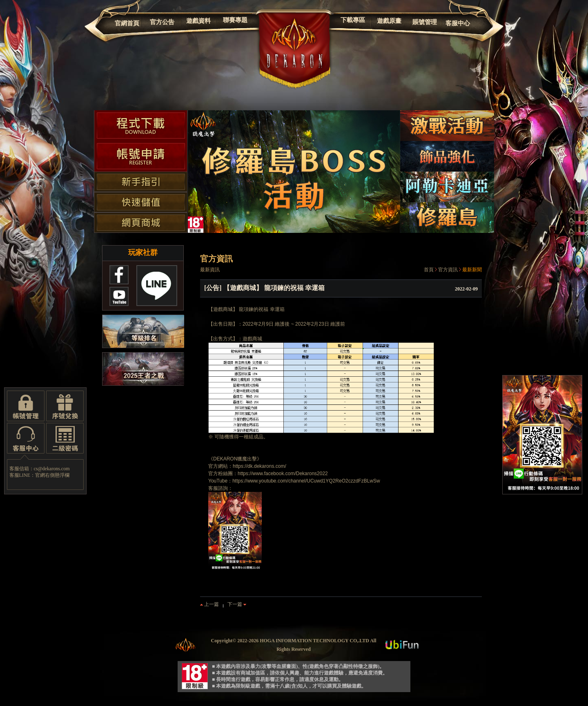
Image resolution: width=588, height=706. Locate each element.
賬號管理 (425, 22)
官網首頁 (127, 23)
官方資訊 (448, 270)
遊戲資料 (198, 21)
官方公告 (162, 22)
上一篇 (209, 604)
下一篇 (237, 604)
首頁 (429, 270)
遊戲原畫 (389, 21)
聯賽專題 (235, 20)
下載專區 (353, 20)
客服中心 (458, 23)
